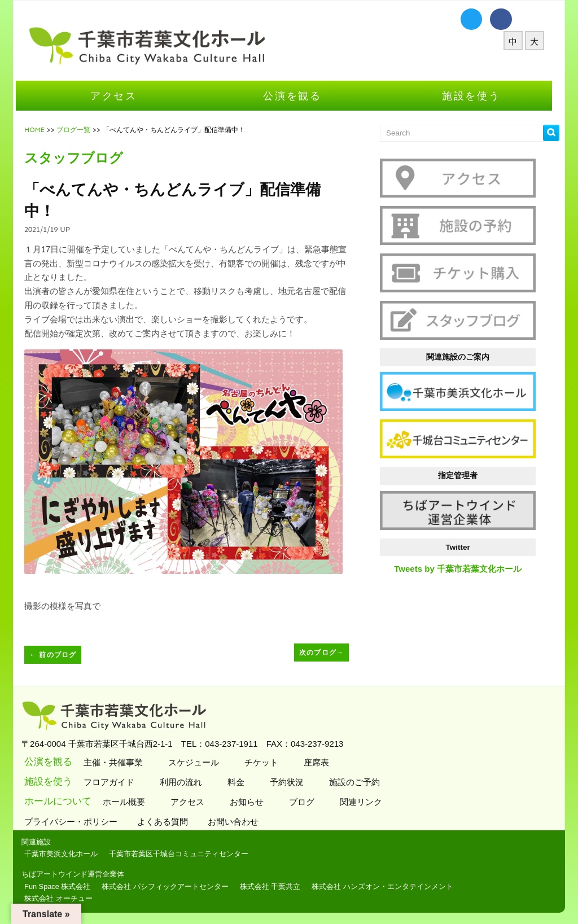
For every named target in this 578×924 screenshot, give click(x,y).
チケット (265, 762)
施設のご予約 (358, 782)
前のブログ (58, 655)
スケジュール (197, 762)
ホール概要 (128, 802)
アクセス (119, 96)
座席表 (320, 762)
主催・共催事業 (117, 762)
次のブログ (327, 653)
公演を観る (297, 96)
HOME (40, 130)
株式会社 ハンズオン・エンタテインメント (387, 886)
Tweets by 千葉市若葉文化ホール (463, 569)
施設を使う (476, 96)
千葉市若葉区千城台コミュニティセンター (184, 854)
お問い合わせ (240, 822)
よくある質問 (169, 822)
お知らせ (250, 802)
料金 (240, 782)
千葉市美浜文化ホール (66, 854)
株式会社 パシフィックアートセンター (170, 886)
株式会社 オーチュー (64, 898)
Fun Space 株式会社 (62, 886)
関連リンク (365, 802)
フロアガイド (113, 782)
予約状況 (290, 782)
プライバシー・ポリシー (77, 822)
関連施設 (41, 842)
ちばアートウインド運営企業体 (78, 874)
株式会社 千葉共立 (275, 886)
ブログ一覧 (78, 130)
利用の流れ (185, 782)
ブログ (305, 802)
